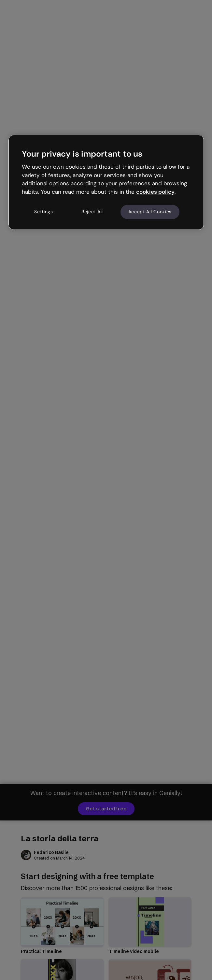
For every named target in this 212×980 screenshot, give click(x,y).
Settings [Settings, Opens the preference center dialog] (44, 212)
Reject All (92, 212)
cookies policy (155, 192)
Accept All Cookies (150, 212)
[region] (106, 182)
